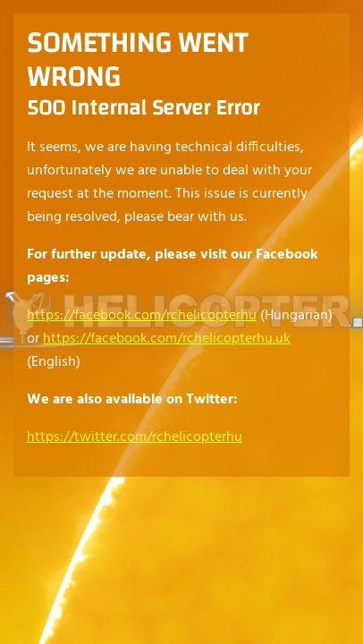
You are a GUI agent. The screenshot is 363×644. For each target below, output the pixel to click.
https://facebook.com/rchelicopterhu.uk (167, 339)
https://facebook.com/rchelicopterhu (142, 316)
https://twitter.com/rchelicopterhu (135, 437)
